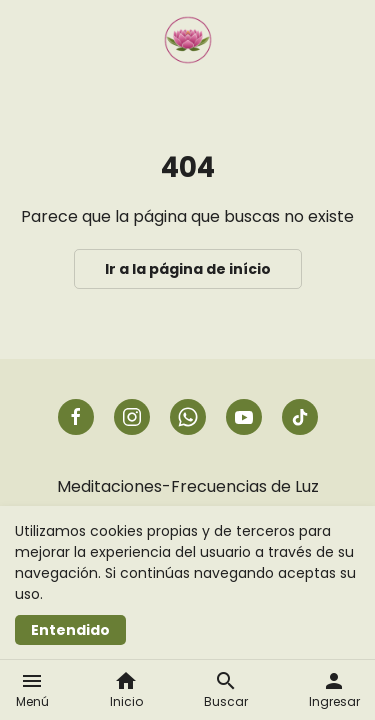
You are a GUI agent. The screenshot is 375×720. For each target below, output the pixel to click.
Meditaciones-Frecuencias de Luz (188, 486)
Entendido (70, 630)
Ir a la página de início (188, 269)
